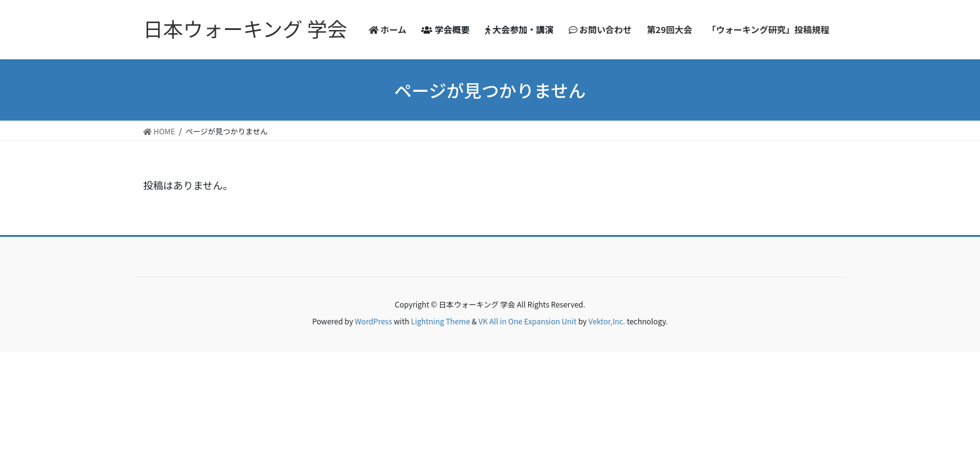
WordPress (374, 321)
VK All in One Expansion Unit (528, 321)
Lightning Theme (440, 321)
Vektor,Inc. (607, 321)
